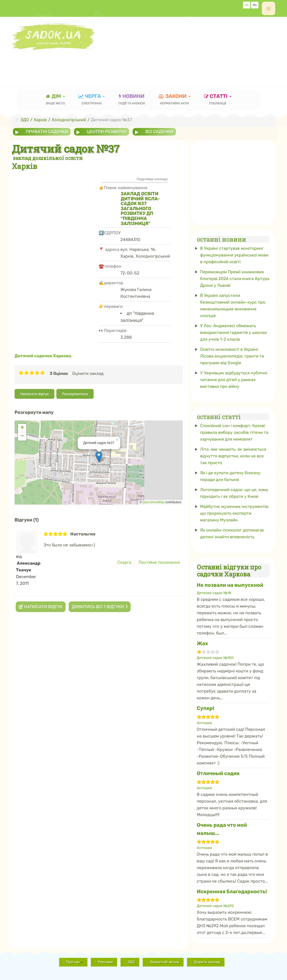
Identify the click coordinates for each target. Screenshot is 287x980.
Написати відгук (34, 394)
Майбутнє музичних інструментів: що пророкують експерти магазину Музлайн (235, 513)
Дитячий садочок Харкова (43, 356)
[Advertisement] (114, 63)
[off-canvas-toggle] (269, 8)
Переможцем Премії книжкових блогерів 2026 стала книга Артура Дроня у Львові (235, 279)
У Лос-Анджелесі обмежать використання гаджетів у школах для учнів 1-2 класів (234, 333)
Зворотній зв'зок (164, 962)
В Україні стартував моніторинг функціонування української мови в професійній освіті (234, 255)
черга (92, 100)
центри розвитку (107, 132)
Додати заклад (207, 962)
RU (255, 5)
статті (218, 100)
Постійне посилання (159, 562)
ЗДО (131, 962)
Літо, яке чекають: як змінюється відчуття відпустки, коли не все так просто (233, 456)
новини (131, 100)
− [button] (22, 436)
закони (174, 100)
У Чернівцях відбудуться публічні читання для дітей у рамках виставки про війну (234, 380)
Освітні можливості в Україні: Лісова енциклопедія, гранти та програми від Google (232, 356)
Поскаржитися (75, 394)
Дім (55, 100)
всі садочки (159, 132)
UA (247, 5)
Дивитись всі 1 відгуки (99, 607)
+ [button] (22, 428)
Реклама (105, 962)
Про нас (75, 962)
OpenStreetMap (154, 502)
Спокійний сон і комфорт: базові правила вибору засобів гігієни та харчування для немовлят (234, 432)
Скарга (124, 562)
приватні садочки (47, 132)
